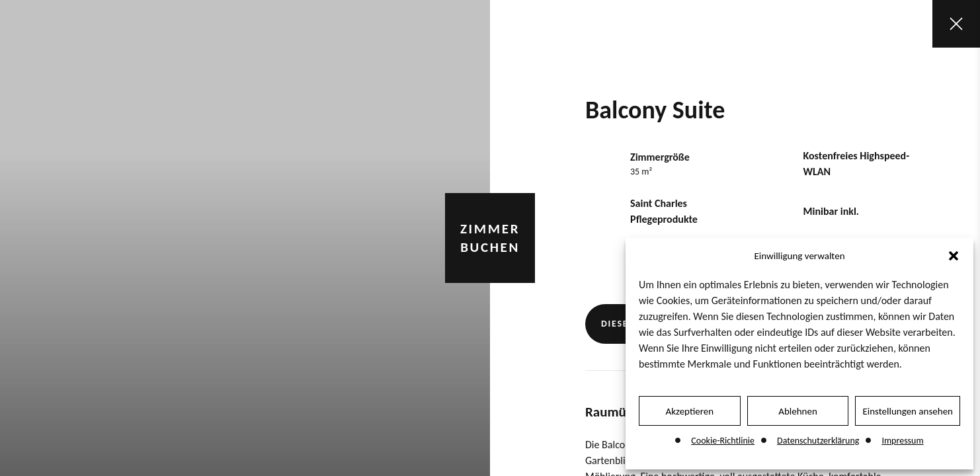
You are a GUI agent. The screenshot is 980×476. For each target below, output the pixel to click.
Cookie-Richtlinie (723, 441)
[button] (954, 256)
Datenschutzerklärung (818, 441)
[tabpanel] (245, 238)
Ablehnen (798, 411)
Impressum (902, 441)
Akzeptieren (690, 411)
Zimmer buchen (490, 238)
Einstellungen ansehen (908, 411)
